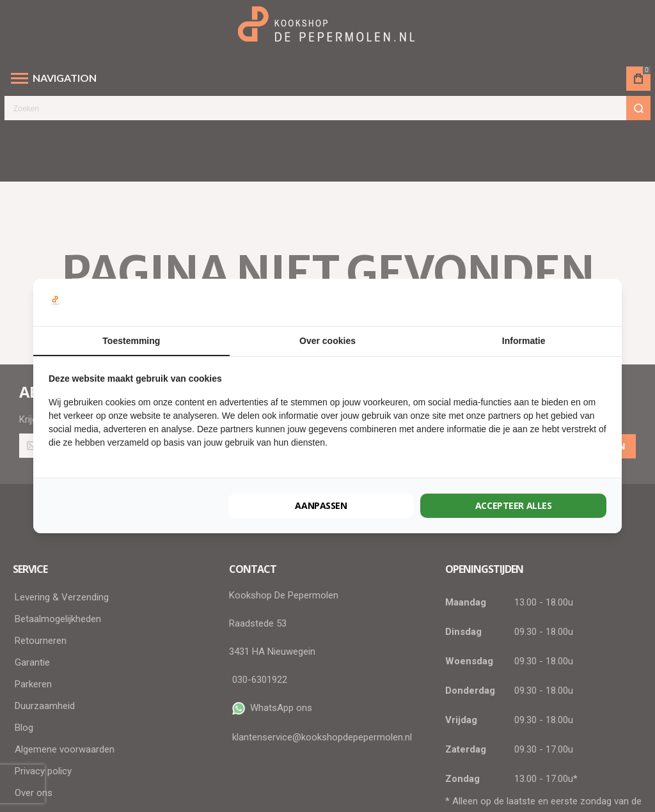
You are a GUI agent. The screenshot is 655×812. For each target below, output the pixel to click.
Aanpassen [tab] (321, 505)
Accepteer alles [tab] (514, 505)
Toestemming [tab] (131, 341)
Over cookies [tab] (327, 341)
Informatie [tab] (524, 341)
